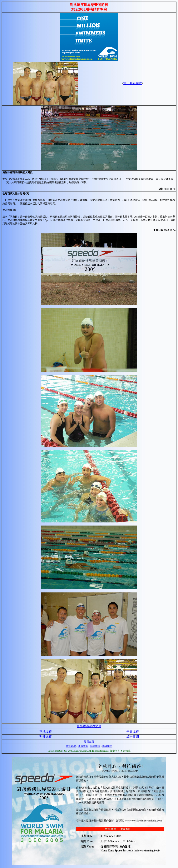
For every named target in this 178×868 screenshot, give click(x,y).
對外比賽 (46, 737)
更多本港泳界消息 (89, 726)
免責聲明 (83, 746)
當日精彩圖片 (133, 83)
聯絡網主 (107, 746)
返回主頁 (89, 742)
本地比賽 (46, 731)
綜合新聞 (133, 737)
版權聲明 (95, 746)
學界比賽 (133, 731)
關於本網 (71, 746)
